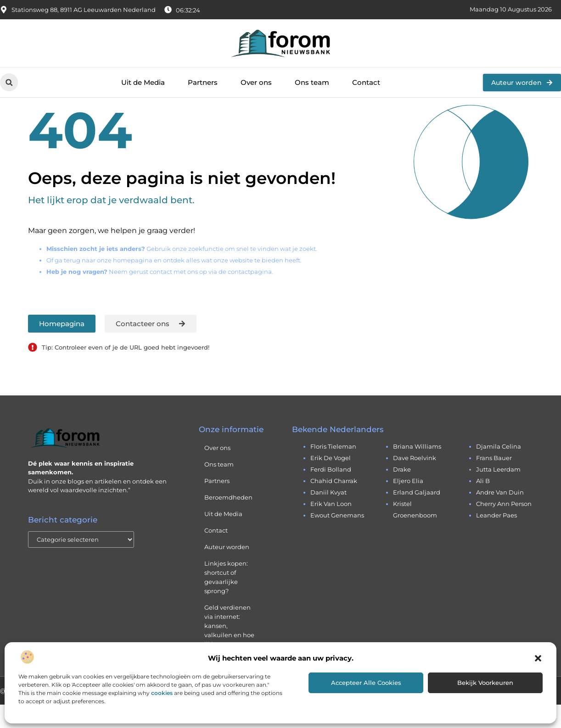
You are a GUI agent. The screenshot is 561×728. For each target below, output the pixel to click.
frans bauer (494, 481)
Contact (366, 82)
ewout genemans (337, 539)
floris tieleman (333, 470)
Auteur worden (227, 570)
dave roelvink (415, 481)
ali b (483, 504)
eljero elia (408, 504)
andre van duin (500, 516)
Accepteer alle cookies (366, 683)
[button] (538, 658)
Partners (203, 82)
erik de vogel (331, 481)
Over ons (256, 82)
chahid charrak (334, 504)
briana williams (417, 470)
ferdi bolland (331, 493)
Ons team (312, 82)
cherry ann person (504, 527)
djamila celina (499, 470)
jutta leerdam (498, 493)
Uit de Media (143, 82)
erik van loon (331, 527)
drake (402, 493)
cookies (162, 693)
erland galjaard (417, 516)
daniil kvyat (328, 516)
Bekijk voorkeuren (485, 683)
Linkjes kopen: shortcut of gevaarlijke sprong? (226, 600)
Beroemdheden (228, 521)
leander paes (496, 539)
